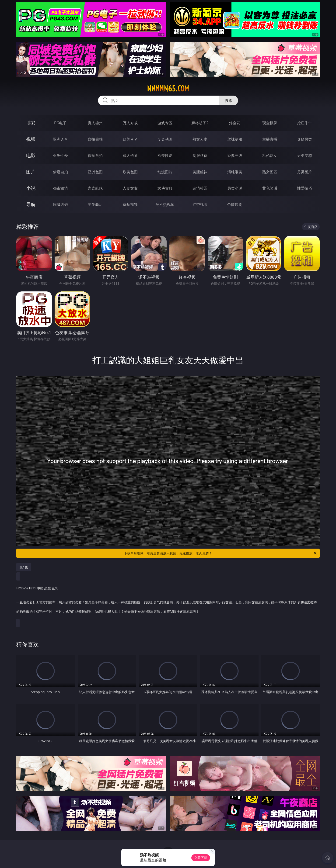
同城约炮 (60, 204)
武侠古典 (165, 188)
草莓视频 (130, 204)
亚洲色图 (95, 172)
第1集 (24, 567)
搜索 (229, 100)
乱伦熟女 (270, 156)
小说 (31, 188)
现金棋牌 (270, 123)
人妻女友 (130, 188)
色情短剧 (235, 204)
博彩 (31, 123)
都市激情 (60, 188)
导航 (31, 204)
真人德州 (95, 123)
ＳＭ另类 (304, 139)
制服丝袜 (200, 156)
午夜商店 (95, 204)
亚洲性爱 (60, 156)
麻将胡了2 (200, 123)
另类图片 (304, 172)
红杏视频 (200, 204)
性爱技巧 (304, 188)
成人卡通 (130, 156)
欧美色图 (130, 172)
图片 (31, 172)
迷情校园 (200, 188)
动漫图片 (165, 172)
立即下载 (201, 858)
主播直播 (270, 139)
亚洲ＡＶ (60, 139)
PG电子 (60, 123)
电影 (31, 155)
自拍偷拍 (95, 139)
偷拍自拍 (95, 156)
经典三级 (235, 156)
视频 (31, 139)
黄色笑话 (270, 188)
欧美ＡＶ (130, 139)
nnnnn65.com (168, 89)
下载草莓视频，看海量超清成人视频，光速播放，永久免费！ (221, 553)
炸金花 (235, 123)
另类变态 (304, 156)
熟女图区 (270, 172)
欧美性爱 (165, 156)
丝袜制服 (235, 139)
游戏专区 (165, 123)
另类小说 (235, 188)
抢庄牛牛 (304, 123)
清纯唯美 (235, 172)
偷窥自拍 (60, 172)
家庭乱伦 (95, 188)
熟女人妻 (200, 139)
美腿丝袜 (200, 172)
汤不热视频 (165, 204)
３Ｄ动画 (165, 139)
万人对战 (130, 123)
